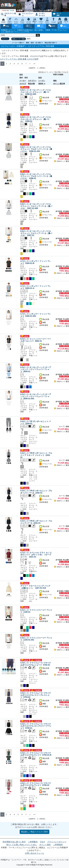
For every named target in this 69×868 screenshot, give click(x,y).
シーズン (42, 81)
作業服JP (21, 46)
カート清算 (57, 14)
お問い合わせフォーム (34, 853)
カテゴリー (32, 81)
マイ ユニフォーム (26, 14)
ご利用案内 (33, 842)
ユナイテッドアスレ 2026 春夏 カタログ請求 (19, 59)
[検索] (18, 35)
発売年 (41, 84)
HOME (3, 21)
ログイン (5, 39)
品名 (21, 75)
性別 (40, 78)
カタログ (23, 84)
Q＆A (42, 842)
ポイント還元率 (59, 84)
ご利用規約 (58, 845)
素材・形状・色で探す (34, 43)
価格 (55, 81)
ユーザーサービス (40, 14)
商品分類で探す (50, 43)
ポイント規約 (45, 845)
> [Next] (30, 64)
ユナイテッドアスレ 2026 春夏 (41, 46)
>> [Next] (34, 64)
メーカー (23, 81)
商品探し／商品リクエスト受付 (34, 832)
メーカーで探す (17, 43)
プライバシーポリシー (57, 842)
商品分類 (31, 84)
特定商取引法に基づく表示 (14, 842)
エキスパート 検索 (8, 14)
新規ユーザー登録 (19, 39)
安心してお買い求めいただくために (22, 845)
